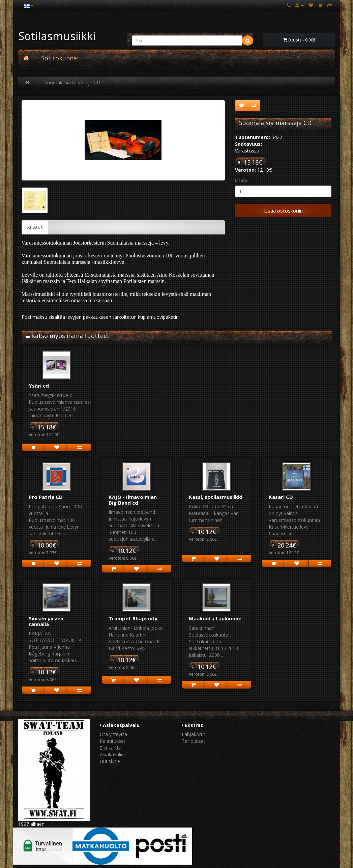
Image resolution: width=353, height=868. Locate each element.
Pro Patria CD (46, 497)
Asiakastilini (112, 754)
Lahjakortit (194, 734)
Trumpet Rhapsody (133, 618)
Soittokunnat (60, 58)
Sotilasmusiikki (57, 36)
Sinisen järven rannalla (46, 621)
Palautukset (113, 741)
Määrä (241, 180)
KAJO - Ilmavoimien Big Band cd (133, 500)
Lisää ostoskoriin (283, 211)
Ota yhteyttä (113, 734)
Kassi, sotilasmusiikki (216, 497)
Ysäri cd (39, 386)
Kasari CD (281, 497)
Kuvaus (35, 227)
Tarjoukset (194, 741)
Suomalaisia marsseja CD (72, 82)
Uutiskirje (110, 761)
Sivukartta (111, 748)
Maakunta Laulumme (215, 618)
